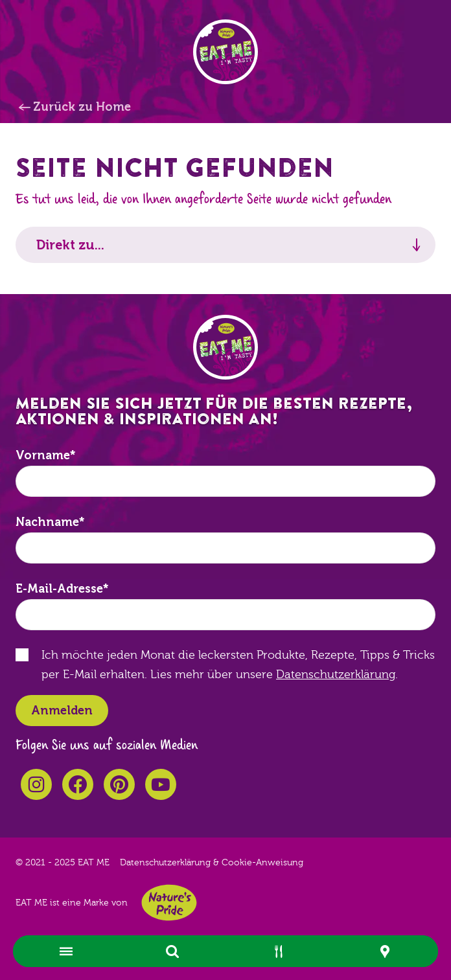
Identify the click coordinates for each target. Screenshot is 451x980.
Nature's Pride (169, 903)
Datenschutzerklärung (336, 675)
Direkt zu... (70, 245)
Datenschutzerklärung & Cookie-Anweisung (212, 863)
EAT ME (225, 52)
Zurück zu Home (82, 107)
